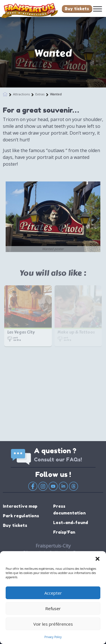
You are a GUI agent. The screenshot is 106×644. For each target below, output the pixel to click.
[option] (53, 217)
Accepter (53, 593)
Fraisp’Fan (64, 532)
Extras (40, 94)
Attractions (21, 94)
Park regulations (21, 516)
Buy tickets (77, 9)
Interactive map (20, 506)
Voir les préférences (53, 624)
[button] (98, 558)
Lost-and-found (71, 523)
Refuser (53, 608)
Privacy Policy (53, 637)
